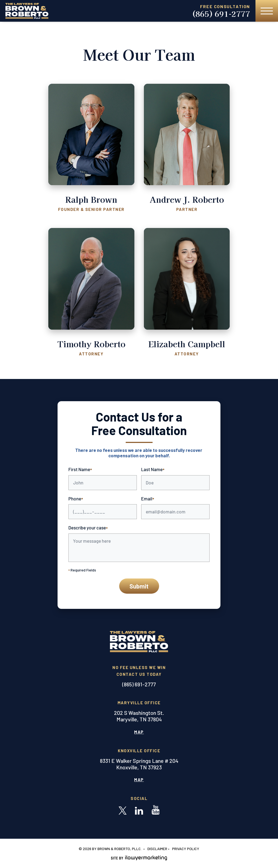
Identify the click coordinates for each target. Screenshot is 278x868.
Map (139, 732)
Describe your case (88, 528)
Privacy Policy (186, 849)
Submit (139, 586)
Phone (76, 499)
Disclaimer (157, 849)
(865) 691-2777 (221, 14)
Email (148, 499)
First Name (80, 470)
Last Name (153, 470)
